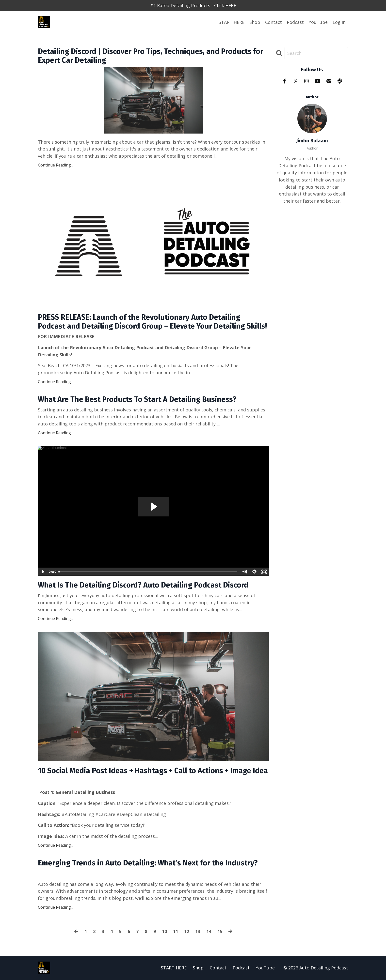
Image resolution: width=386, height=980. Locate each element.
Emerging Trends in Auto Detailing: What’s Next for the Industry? (148, 863)
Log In (339, 22)
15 (220, 931)
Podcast (295, 22)
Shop (255, 22)
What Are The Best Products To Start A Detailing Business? (137, 399)
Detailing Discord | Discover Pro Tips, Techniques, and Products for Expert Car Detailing (151, 56)
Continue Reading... (56, 165)
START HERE (232, 22)
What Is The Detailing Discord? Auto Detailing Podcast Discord (143, 585)
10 (164, 931)
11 (176, 931)
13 (198, 931)
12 (187, 931)
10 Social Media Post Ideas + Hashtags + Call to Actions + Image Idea (153, 771)
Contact (273, 22)
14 (209, 931)
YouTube (318, 22)
